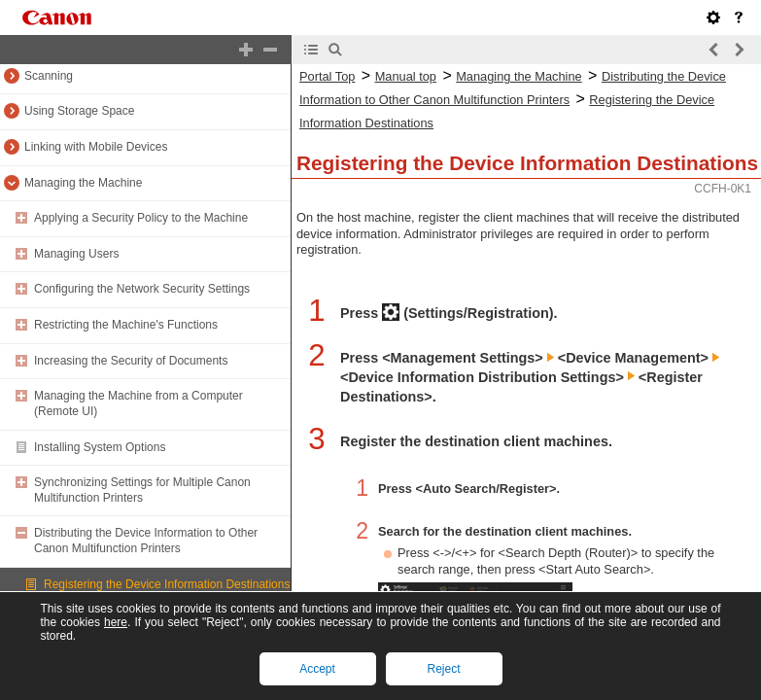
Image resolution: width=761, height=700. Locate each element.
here (116, 622)
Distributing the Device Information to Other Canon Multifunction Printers (146, 541)
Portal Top (327, 76)
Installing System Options (100, 447)
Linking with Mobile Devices (96, 147)
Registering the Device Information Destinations (167, 584)
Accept (317, 669)
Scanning (49, 76)
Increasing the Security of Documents (131, 361)
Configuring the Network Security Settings (142, 289)
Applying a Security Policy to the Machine (141, 218)
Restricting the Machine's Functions (126, 325)
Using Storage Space (79, 111)
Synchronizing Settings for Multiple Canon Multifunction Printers (142, 490)
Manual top (406, 76)
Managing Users (76, 254)
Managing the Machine (83, 183)
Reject (443, 669)
